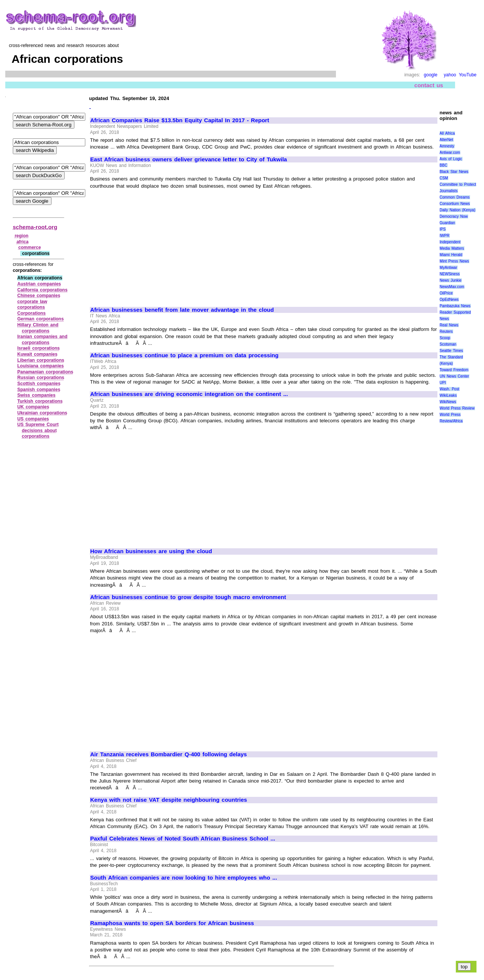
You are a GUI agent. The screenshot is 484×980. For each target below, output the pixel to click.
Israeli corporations (39, 348)
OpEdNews (449, 300)
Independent (450, 242)
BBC (444, 165)
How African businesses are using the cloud (151, 551)
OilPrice (446, 293)
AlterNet (446, 140)
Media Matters (452, 248)
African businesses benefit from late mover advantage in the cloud (182, 310)
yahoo (450, 75)
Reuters (446, 331)
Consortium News (455, 204)
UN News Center (454, 376)
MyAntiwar (448, 268)
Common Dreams (455, 197)
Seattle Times (451, 351)
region (22, 236)
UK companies (33, 407)
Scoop (445, 338)
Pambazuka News (455, 306)
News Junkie (451, 280)
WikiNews (448, 402)
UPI (443, 383)
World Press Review (457, 408)
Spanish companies (39, 390)
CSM (444, 178)
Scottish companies (39, 384)
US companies (33, 419)
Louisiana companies (41, 366)
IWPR (445, 236)
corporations (31, 307)
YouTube (468, 75)
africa (23, 242)
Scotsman (448, 344)
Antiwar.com (450, 152)
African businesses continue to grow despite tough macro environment (188, 597)
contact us (429, 85)
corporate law (32, 302)
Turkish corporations (40, 401)
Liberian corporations (41, 360)
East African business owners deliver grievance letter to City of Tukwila (189, 159)
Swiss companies (36, 395)
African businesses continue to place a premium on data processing (184, 355)
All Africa (447, 133)
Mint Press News (454, 261)
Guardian (447, 223)
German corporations (41, 319)
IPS (443, 229)
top (464, 967)
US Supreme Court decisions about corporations (38, 430)
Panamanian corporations (45, 372)
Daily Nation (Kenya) (458, 210)
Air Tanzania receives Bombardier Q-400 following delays (169, 754)
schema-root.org (35, 227)
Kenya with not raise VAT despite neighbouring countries (169, 800)
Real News (449, 325)
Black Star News (454, 172)
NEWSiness (450, 274)
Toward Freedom (454, 370)
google (431, 75)
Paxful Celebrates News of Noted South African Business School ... (183, 839)
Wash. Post (449, 389)
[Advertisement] (153, 244)
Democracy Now (454, 216)
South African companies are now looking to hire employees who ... (184, 878)
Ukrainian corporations (42, 413)
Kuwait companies (37, 354)
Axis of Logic (451, 159)
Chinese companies (39, 296)
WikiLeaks (448, 395)
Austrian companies (39, 284)
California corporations (42, 290)
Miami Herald (451, 255)
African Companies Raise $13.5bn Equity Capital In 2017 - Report (180, 120)
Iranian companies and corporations (42, 340)
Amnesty (447, 146)
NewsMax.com (452, 287)
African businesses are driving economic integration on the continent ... (189, 394)
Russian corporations (41, 378)
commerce (30, 247)
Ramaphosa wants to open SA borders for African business (172, 923)
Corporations (31, 313)
